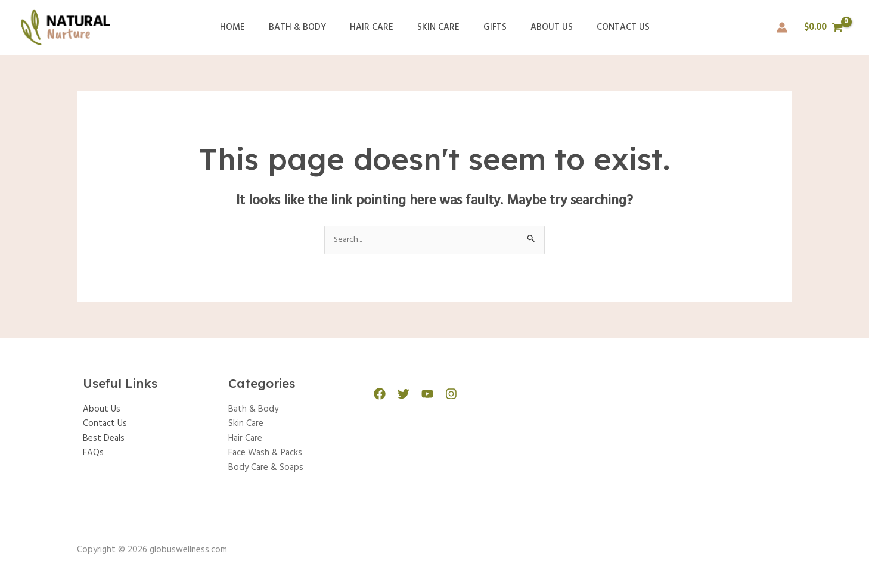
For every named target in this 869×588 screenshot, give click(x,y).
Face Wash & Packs (265, 453)
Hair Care (378, 27)
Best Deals (104, 438)
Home (250, 27)
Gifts (489, 27)
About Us (540, 27)
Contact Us (605, 27)
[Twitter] (401, 394)
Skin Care (438, 27)
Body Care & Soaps (266, 467)
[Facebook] (380, 394)
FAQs (93, 453)
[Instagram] (442, 394)
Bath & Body (309, 27)
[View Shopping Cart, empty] (824, 28)
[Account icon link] (782, 27)
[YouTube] (421, 394)
